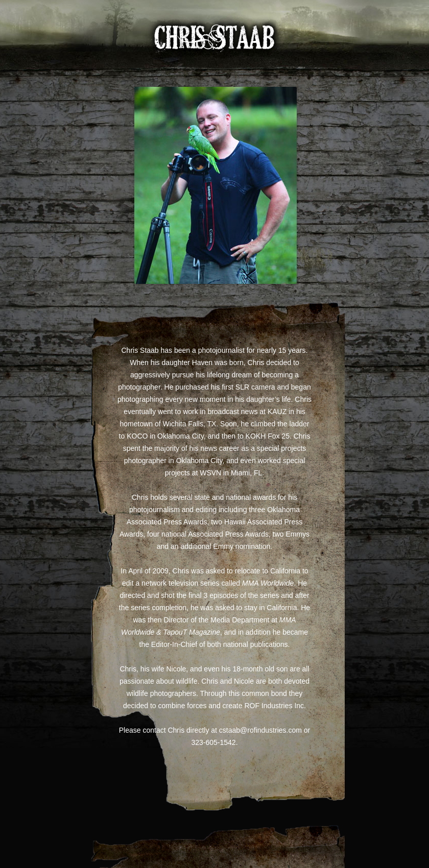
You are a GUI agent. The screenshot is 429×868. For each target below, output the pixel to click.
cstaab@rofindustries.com (260, 730)
